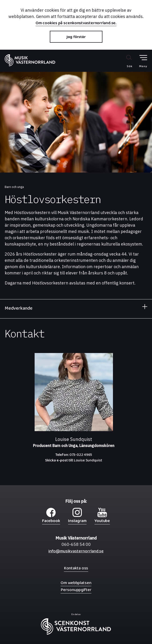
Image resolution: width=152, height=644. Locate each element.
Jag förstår (76, 37)
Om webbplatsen (76, 583)
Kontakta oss (76, 568)
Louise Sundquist (74, 461)
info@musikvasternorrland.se (76, 552)
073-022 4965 (74, 456)
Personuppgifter (76, 590)
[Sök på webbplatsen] (125, 61)
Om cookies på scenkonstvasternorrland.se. (76, 24)
